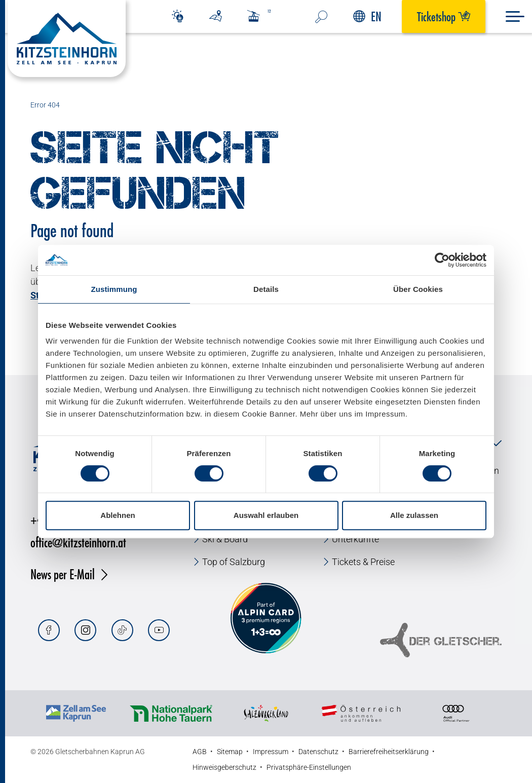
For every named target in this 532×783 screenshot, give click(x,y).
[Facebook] (49, 630)
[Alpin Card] (266, 619)
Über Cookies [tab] (418, 289)
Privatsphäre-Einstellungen (309, 767)
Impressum (271, 752)
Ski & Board (225, 539)
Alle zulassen (414, 515)
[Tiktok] (122, 630)
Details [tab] (266, 289)
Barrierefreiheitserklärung (389, 752)
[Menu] (515, 16)
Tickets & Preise (363, 562)
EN (367, 16)
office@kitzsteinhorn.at (78, 542)
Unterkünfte (355, 539)
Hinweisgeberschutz (224, 767)
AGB (200, 752)
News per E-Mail (63, 574)
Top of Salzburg (234, 562)
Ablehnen (118, 515)
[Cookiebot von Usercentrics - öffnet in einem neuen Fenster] (442, 260)
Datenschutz (318, 752)
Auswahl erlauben (266, 515)
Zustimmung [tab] (114, 289)
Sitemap (230, 752)
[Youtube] (159, 630)
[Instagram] (85, 630)
